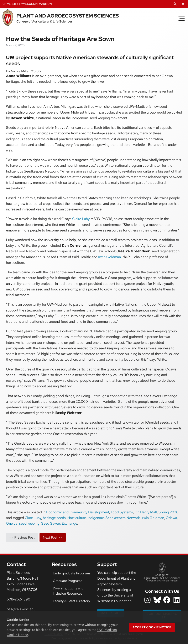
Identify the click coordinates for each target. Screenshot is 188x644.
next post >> (53, 537)
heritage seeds (54, 518)
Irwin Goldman (109, 257)
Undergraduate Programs (72, 573)
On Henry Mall (146, 512)
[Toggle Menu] (182, 18)
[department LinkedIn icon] (177, 600)
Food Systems (122, 512)
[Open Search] (175, 4)
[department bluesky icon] (157, 600)
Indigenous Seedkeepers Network (114, 518)
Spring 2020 (168, 512)
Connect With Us (162, 591)
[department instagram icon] (147, 600)
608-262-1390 (18, 599)
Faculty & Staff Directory (71, 601)
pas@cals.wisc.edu (21, 609)
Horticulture (77, 518)
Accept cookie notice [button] (152, 627)
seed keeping (29, 523)
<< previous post (22, 537)
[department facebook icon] (167, 600)
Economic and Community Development (78, 512)
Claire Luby (81, 219)
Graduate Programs (67, 581)
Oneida (12, 523)
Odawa (171, 518)
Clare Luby (33, 518)
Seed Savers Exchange (59, 523)
